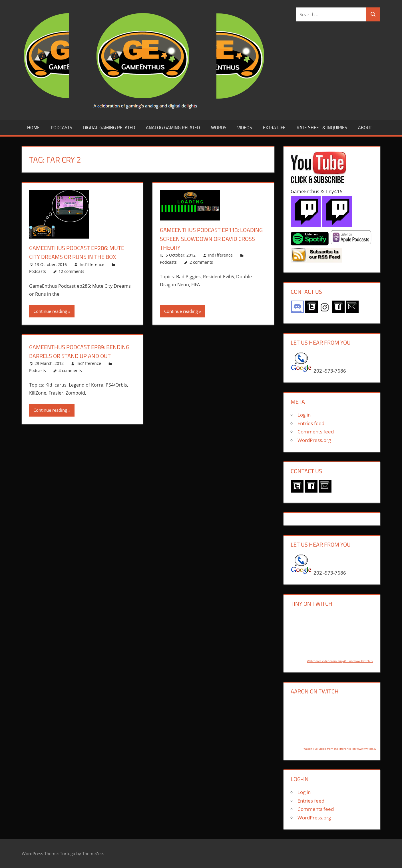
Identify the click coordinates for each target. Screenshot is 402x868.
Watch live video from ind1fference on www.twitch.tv (340, 749)
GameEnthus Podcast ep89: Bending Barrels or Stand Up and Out (82, 356)
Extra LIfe (274, 127)
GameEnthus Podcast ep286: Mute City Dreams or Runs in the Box (81, 252)
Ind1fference (92, 264)
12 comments (71, 271)
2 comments (201, 262)
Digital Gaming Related (109, 127)
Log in (304, 415)
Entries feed (311, 423)
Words (219, 127)
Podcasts (62, 127)
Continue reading (50, 311)
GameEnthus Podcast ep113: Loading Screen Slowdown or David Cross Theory (207, 239)
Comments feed (316, 432)
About (365, 127)
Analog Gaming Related (173, 127)
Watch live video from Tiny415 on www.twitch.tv (340, 661)
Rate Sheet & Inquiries (322, 127)
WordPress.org (314, 440)
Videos (245, 127)
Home (33, 127)
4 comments (70, 379)
